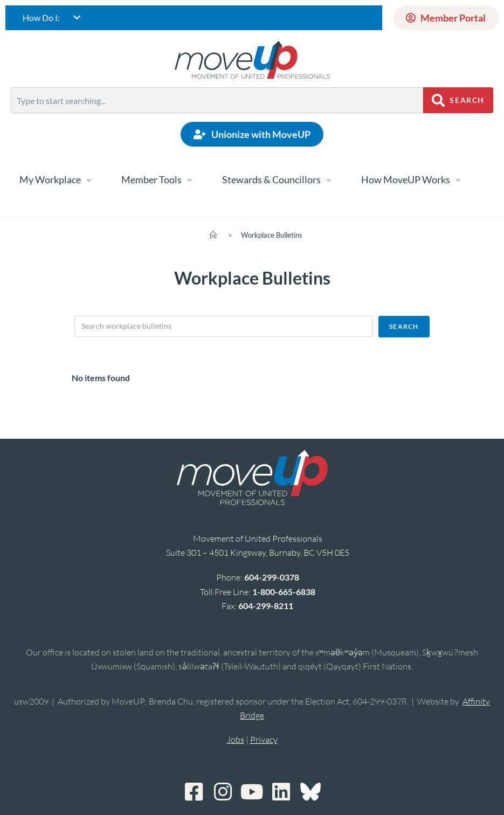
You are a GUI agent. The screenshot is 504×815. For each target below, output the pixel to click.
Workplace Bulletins (272, 235)
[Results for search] (217, 119)
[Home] (213, 235)
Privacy (264, 740)
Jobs (236, 740)
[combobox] (217, 100)
